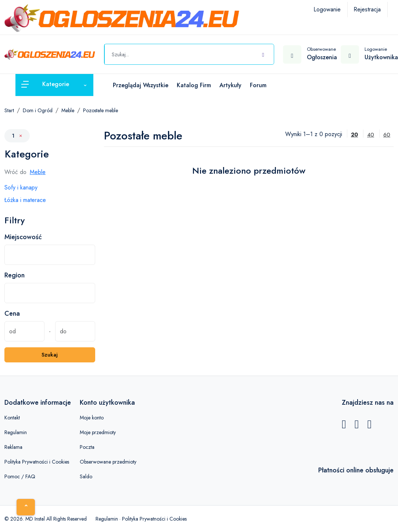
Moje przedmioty (98, 432)
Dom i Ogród (38, 110)
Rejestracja (367, 9)
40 (371, 135)
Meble (68, 110)
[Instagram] (369, 426)
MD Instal (35, 519)
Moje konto (92, 418)
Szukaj (50, 355)
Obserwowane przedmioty (108, 462)
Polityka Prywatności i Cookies (37, 462)
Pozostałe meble (101, 110)
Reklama (13, 447)
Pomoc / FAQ (20, 476)
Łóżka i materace (25, 200)
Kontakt (12, 418)
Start (9, 110)
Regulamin (16, 432)
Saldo (86, 476)
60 (387, 135)
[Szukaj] (263, 53)
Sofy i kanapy (21, 187)
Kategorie (27, 154)
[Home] (26, 507)
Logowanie (327, 9)
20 (354, 135)
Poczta (87, 447)
